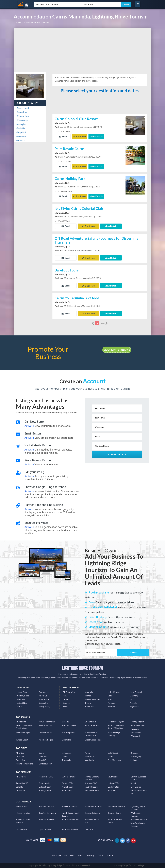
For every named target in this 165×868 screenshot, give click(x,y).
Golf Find (89, 829)
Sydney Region (137, 722)
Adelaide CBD (22, 783)
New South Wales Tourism (139, 824)
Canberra (43, 756)
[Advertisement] (82, 50)
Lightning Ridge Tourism (138, 808)
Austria (133, 703)
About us (43, 696)
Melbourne (67, 753)
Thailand (112, 706)
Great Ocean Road (93, 740)
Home (19, 23)
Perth (87, 753)
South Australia (92, 725)
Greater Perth (45, 732)
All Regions (21, 722)
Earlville (20, 128)
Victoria (65, 722)
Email (63, 136)
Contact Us (44, 692)
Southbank (113, 777)
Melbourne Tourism (116, 806)
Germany (134, 696)
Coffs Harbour (45, 764)
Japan (65, 706)
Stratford (21, 140)
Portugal (112, 703)
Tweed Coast (22, 740)
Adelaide (20, 756)
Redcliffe (43, 760)
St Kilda (19, 787)
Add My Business (117, 350)
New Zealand (136, 692)
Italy (65, 696)
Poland (88, 703)
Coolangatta (113, 787)
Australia (89, 692)
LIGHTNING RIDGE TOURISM (82, 668)
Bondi (133, 783)
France (88, 696)
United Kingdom (93, 699)
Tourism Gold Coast (71, 819)
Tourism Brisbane (92, 813)
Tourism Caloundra (47, 813)
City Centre (136, 787)
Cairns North (23, 108)
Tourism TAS (22, 806)
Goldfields (66, 740)
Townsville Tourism (93, 806)
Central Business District (138, 778)
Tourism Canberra (70, 829)
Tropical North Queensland (91, 734)
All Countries (69, 692)
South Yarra (67, 790)
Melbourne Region (116, 722)
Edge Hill (21, 132)
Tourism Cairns (114, 813)
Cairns (111, 756)
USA (72, 855)
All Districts (21, 777)
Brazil (110, 699)
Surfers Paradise (69, 777)
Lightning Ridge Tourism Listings (128, 865)
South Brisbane (92, 787)
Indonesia (90, 706)
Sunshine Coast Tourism (23, 821)
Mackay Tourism (23, 813)
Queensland (90, 722)
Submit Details (117, 454)
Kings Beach (67, 787)
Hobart (134, 760)
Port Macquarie (115, 760)
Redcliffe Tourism (70, 806)
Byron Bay (20, 760)
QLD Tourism (45, 829)
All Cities (20, 753)
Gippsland (135, 736)
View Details (96, 136)
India (132, 699)
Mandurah (89, 760)
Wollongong (136, 756)
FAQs (20, 706)
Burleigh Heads (46, 790)
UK (66, 855)
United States (114, 692)
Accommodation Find (92, 821)
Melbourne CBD (46, 777)
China (100, 855)
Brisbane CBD (91, 783)
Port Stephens (68, 732)
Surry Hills (112, 790)
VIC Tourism (22, 829)
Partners (21, 699)
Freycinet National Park (139, 792)
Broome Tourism (46, 806)
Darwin (65, 756)
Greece (66, 703)
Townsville (67, 760)
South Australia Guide (115, 821)
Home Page (22, 692)
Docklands (21, 790)
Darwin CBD (67, 783)
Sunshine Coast (138, 725)
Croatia (66, 699)
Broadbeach (44, 783)
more (104, 323)
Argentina (135, 706)
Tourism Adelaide (47, 819)
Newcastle (89, 756)
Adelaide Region (46, 740)
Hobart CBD (113, 783)
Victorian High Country (114, 734)
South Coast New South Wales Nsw (116, 727)
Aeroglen (21, 124)
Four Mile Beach (92, 790)
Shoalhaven (136, 732)
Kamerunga (22, 120)
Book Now (80, 136)
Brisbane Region (23, 732)
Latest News (23, 703)
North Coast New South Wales (24, 727)
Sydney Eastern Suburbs (92, 778)
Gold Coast (113, 753)
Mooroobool (23, 116)
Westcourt (22, 136)
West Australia (46, 725)
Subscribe (43, 703)
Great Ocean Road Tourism (70, 814)
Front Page (44, 699)
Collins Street (45, 787)
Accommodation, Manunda (37, 23)
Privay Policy (44, 706)
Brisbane (135, 753)
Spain (110, 696)
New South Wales (47, 722)
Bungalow (21, 112)
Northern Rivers (69, 725)
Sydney (42, 753)
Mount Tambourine (24, 764)
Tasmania (135, 729)
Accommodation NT (140, 819)
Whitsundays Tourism (137, 814)
